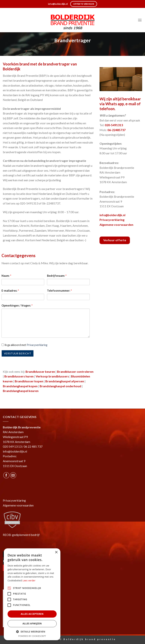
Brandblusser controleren (75, 372)
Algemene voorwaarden (116, 225)
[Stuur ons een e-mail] (13, 475)
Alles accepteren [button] (32, 614)
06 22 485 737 (33, 446)
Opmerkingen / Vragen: (17, 305)
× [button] (56, 552)
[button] (32, 632)
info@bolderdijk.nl (112, 215)
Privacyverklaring (37, 345)
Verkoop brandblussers (52, 376)
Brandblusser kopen (29, 381)
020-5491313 (114, 125)
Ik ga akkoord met (24, 345)
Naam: (6, 276)
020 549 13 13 (12, 446)
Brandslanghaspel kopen (20, 386)
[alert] (32, 594)
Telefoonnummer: (59, 291)
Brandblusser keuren (40, 372)
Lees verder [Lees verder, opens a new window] (29, 581)
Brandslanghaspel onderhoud (60, 386)
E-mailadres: (10, 291)
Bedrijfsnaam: (57, 276)
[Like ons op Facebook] (6, 475)
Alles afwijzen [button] (32, 624)
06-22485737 (116, 130)
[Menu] (140, 20)
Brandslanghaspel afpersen (65, 381)
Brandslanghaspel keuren (21, 391)
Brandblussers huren (19, 376)
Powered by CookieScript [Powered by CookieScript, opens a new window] (32, 636)
